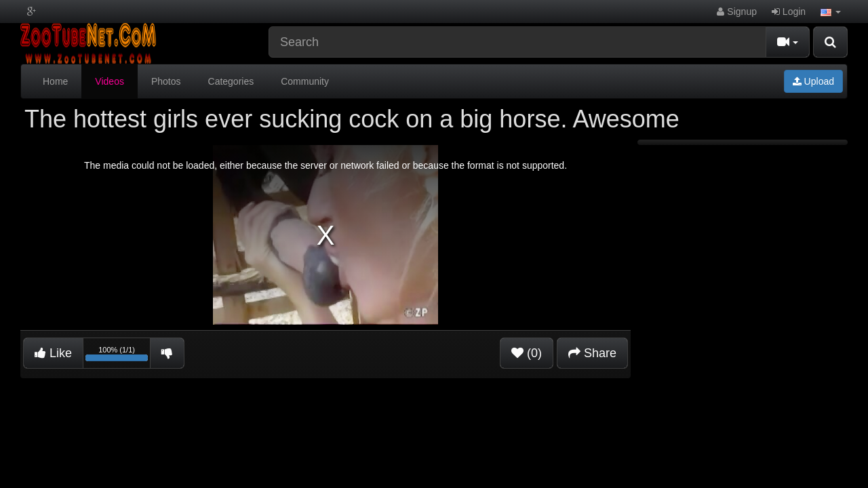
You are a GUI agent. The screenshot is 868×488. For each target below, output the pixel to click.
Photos (166, 81)
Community (305, 81)
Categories (231, 81)
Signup (736, 12)
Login (789, 12)
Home (55, 81)
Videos (110, 81)
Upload (813, 81)
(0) (527, 353)
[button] (831, 12)
